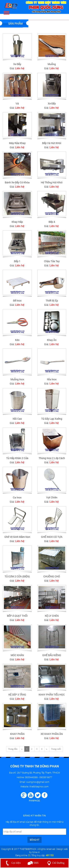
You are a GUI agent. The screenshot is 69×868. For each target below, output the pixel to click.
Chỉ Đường (55, 863)
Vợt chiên (52, 499)
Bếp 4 (52, 224)
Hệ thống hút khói (52, 184)
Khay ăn (52, 342)
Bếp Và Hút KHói (52, 143)
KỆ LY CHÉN (52, 618)
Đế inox (17, 302)
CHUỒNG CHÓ (52, 578)
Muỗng (52, 64)
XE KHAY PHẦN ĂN (52, 736)
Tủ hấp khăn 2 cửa (17, 460)
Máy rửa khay (17, 143)
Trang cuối (56, 749)
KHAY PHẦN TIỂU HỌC (52, 696)
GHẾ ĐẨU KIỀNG (52, 657)
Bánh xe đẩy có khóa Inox (17, 186)
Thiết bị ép (52, 302)
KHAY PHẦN (17, 736)
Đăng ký (34, 840)
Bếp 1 (17, 263)
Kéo (17, 342)
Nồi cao (17, 421)
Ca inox (17, 499)
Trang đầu (13, 749)
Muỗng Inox (17, 381)
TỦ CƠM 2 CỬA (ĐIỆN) (17, 578)
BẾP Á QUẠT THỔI (17, 618)
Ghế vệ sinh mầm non (17, 539)
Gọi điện (13, 863)
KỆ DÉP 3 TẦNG (17, 696)
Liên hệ (20, 68)
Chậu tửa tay (52, 263)
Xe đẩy (17, 64)
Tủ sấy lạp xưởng (52, 421)
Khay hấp (17, 224)
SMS (33, 863)
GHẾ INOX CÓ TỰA (52, 539)
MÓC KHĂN (17, 657)
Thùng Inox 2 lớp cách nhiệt (52, 461)
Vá (17, 103)
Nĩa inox (52, 381)
